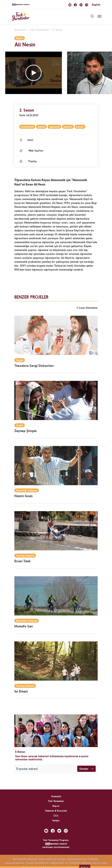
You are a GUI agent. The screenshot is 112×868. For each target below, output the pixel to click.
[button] (34, 73)
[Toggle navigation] (99, 16)
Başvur (56, 806)
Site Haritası (75, 861)
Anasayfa (20, 30)
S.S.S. (56, 816)
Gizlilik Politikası (59, 861)
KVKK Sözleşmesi (40, 861)
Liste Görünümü (87, 308)
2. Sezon (58, 30)
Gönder (86, 769)
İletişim (56, 820)
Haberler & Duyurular (56, 811)
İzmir (26, 140)
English (96, 5)
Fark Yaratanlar (39, 30)
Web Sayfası (31, 151)
